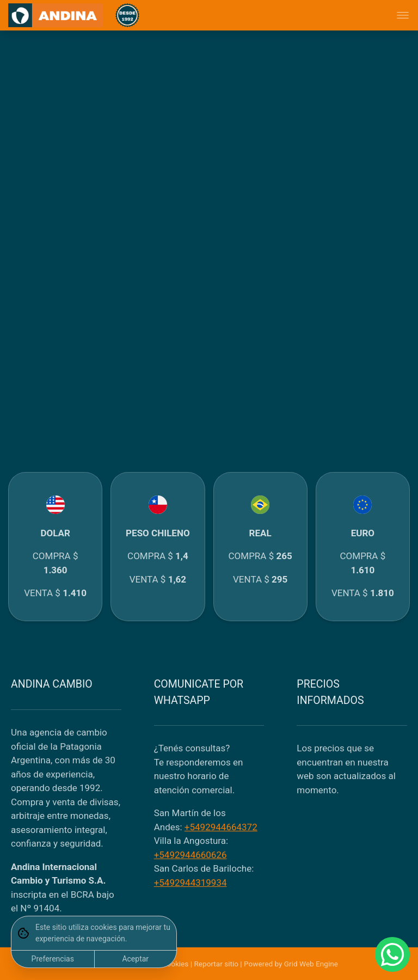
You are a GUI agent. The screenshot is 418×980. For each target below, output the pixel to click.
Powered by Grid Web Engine (291, 964)
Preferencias (53, 959)
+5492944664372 (221, 827)
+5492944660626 (190, 855)
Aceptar (135, 959)
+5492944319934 (190, 883)
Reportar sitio (216, 964)
